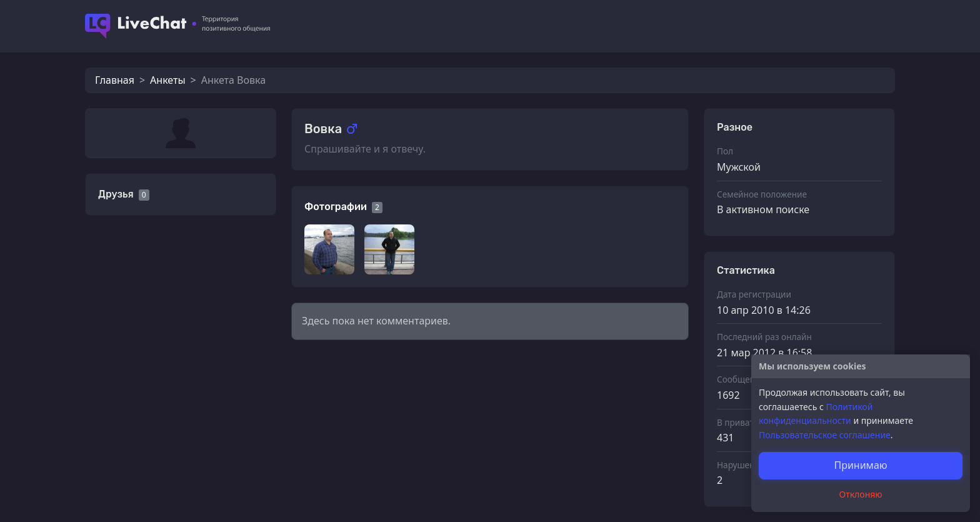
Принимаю (860, 465)
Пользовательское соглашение (825, 435)
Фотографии (336, 207)
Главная (115, 80)
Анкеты (167, 80)
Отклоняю (861, 494)
